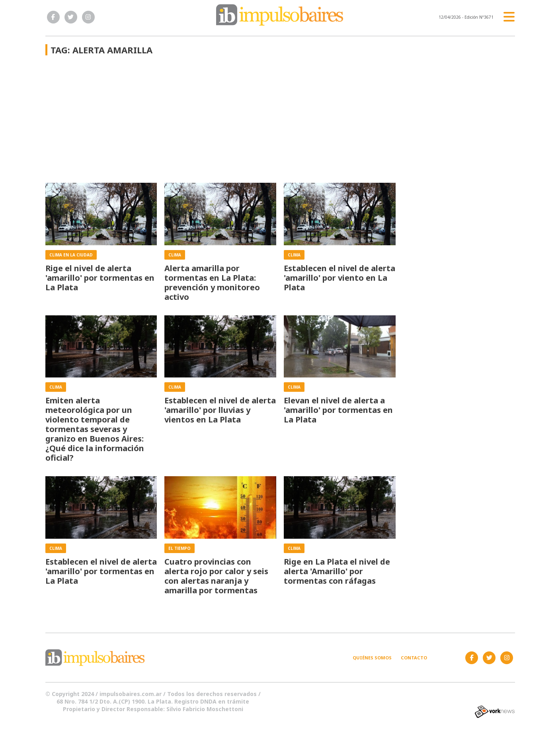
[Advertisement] (220, 123)
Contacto (414, 658)
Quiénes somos (372, 658)
